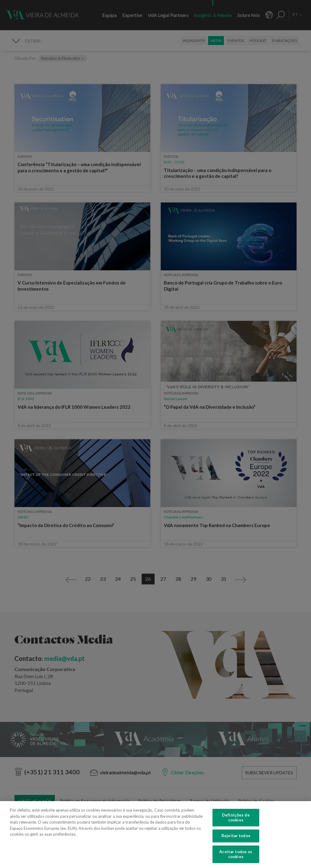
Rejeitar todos (236, 841)
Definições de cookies (236, 823)
